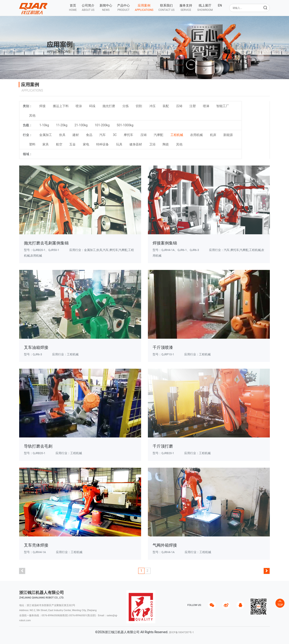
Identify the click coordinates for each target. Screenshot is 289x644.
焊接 (42, 106)
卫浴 (152, 144)
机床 (213, 135)
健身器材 (136, 144)
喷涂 (79, 106)
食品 (89, 135)
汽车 (103, 135)
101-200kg (102, 125)
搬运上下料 (61, 106)
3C (115, 135)
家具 (46, 144)
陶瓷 (166, 144)
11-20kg (62, 125)
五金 (72, 144)
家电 (86, 144)
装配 (166, 106)
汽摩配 (158, 135)
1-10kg (44, 125)
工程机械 (177, 135)
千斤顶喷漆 (163, 347)
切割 (139, 106)
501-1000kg (125, 125)
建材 (76, 135)
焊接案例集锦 (165, 243)
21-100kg (81, 125)
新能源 (228, 135)
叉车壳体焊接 (36, 545)
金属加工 (46, 135)
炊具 (62, 135)
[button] (88, 8)
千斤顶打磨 (163, 446)
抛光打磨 (109, 106)
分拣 (126, 106)
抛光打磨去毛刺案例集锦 (46, 243)
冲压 (152, 106)
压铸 (179, 106)
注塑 (193, 106)
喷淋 (206, 106)
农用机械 (196, 135)
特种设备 (103, 144)
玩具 (119, 144)
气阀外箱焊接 (165, 545)
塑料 (32, 144)
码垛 (92, 106)
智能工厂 (223, 106)
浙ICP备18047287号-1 (181, 632)
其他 (32, 115)
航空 (59, 144)
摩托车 (128, 135)
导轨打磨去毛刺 (38, 446)
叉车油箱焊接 (36, 347)
